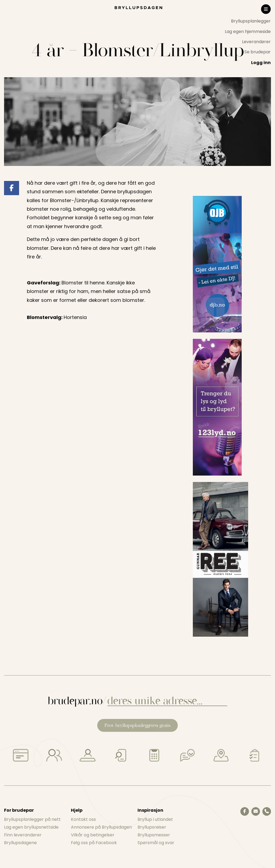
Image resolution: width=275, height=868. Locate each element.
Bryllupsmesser (154, 835)
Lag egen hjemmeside (248, 31)
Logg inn (261, 63)
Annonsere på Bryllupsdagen (101, 827)
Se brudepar (258, 52)
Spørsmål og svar (156, 843)
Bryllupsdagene (20, 843)
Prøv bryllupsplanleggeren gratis (137, 725)
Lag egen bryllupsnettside (31, 827)
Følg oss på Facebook (94, 843)
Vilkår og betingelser (93, 835)
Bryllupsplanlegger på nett (32, 819)
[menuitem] (248, 21)
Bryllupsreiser (152, 827)
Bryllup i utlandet (155, 819)
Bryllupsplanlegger (251, 21)
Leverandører (256, 42)
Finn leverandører (23, 835)
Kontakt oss (83, 819)
